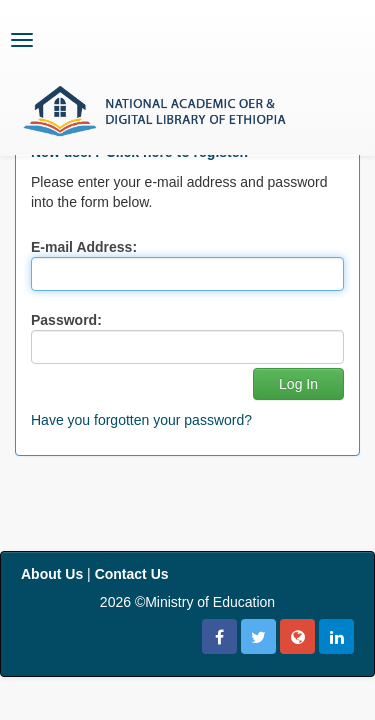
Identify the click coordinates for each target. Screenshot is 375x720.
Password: (66, 320)
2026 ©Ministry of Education (187, 602)
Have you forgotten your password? (141, 420)
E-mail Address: (84, 247)
